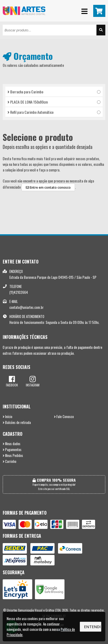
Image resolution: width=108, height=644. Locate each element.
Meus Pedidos (13, 455)
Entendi (92, 627)
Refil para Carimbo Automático (54, 112)
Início (8, 417)
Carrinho (10, 461)
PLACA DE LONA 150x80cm (54, 102)
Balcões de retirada (17, 422)
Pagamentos (12, 450)
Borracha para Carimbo (54, 92)
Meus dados (12, 444)
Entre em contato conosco (48, 187)
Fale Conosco (64, 417)
